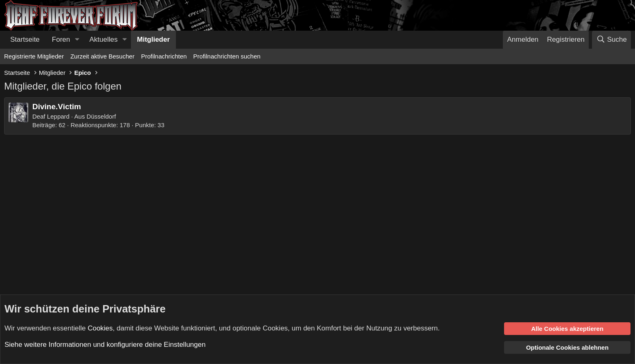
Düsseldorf (101, 116)
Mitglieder (153, 39)
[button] (77, 40)
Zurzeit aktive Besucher (102, 56)
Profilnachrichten (164, 56)
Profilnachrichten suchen (227, 56)
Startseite (25, 39)
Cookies (100, 328)
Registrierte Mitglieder (34, 56)
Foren (61, 39)
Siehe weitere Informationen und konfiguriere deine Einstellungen (105, 345)
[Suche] (611, 40)
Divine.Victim (57, 107)
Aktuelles (104, 39)
